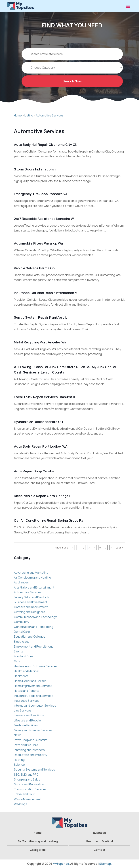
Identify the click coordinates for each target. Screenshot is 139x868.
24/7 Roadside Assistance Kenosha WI (44, 219)
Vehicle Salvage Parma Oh (34, 268)
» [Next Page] (111, 547)
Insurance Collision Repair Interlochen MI (46, 293)
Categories (38, 850)
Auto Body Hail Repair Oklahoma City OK (46, 145)
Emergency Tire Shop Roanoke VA (41, 194)
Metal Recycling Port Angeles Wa (40, 342)
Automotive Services (50, 115)
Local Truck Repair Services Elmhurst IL (45, 397)
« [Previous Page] (73, 547)
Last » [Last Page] (119, 547)
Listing (29, 115)
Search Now (72, 87)
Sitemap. (105, 864)
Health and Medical (99, 841)
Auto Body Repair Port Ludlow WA (41, 446)
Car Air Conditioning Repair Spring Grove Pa (49, 520)
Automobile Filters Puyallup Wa (38, 243)
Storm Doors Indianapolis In (36, 169)
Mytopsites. (61, 864)
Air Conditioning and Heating (38, 841)
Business (99, 833)
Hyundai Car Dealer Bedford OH (38, 422)
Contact (99, 850)
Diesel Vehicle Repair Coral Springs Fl (43, 496)
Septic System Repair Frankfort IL (41, 317)
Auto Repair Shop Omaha (34, 471)
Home (18, 115)
